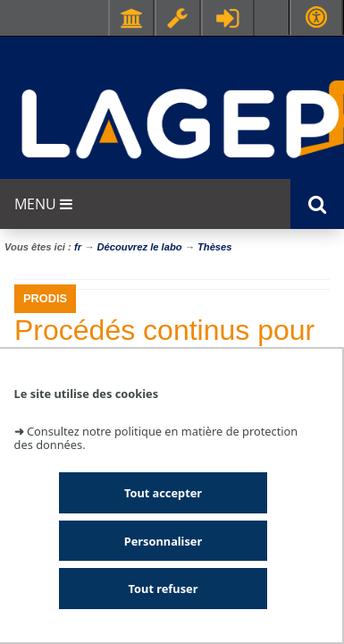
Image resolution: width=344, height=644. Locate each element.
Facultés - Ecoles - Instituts (131, 18)
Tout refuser (164, 589)
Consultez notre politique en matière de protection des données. (156, 438)
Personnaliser (163, 541)
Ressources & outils (178, 18)
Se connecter (228, 18)
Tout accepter (163, 493)
